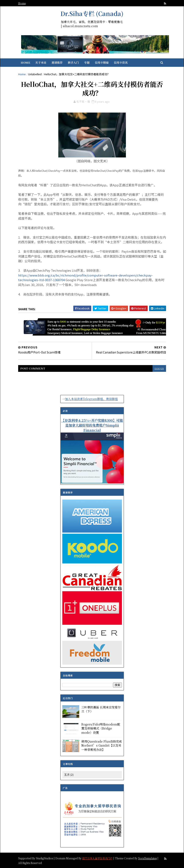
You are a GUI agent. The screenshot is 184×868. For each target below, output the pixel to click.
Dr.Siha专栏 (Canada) (92, 13)
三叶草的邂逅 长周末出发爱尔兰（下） (101, 709)
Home (22, 3)
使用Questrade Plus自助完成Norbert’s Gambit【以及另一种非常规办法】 (102, 745)
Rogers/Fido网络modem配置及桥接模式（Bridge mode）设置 (101, 728)
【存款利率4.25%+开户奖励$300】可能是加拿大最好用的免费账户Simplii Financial (92, 425)
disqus (159, 368)
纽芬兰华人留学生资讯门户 (97, 858)
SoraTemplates (147, 858)
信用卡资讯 (121, 62)
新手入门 (73, 62)
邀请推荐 (57, 62)
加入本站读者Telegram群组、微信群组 (91, 399)
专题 (87, 62)
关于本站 (41, 62)
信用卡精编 (102, 62)
